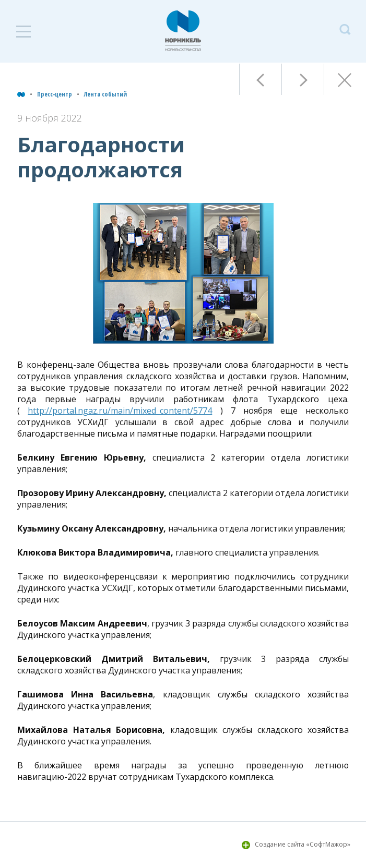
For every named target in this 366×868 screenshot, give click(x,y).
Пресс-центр (55, 94)
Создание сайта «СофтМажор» (303, 844)
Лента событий (105, 94)
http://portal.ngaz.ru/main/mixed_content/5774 (120, 411)
